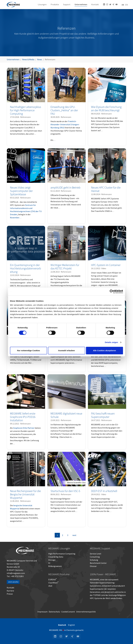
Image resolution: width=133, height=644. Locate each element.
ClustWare (53, 583)
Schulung (94, 560)
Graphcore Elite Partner (24, 428)
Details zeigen (111, 342)
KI (49, 563)
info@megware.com (16, 573)
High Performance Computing (62, 554)
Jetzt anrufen (13, 582)
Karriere (10, 591)
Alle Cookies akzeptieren (104, 350)
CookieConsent (68, 612)
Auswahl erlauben (66, 350)
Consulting (95, 557)
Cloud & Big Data (56, 557)
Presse (10, 594)
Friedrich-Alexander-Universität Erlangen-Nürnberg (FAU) (65, 124)
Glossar (93, 566)
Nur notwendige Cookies (29, 350)
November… (16, 218)
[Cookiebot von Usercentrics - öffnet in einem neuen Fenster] (112, 292)
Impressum (42, 612)
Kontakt (11, 588)
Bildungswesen (55, 566)
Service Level (96, 554)
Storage (52, 560)
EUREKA (52, 580)
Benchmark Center (98, 563)
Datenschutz (54, 612)
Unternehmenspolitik (86, 612)
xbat (50, 586)
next (74, 535)
